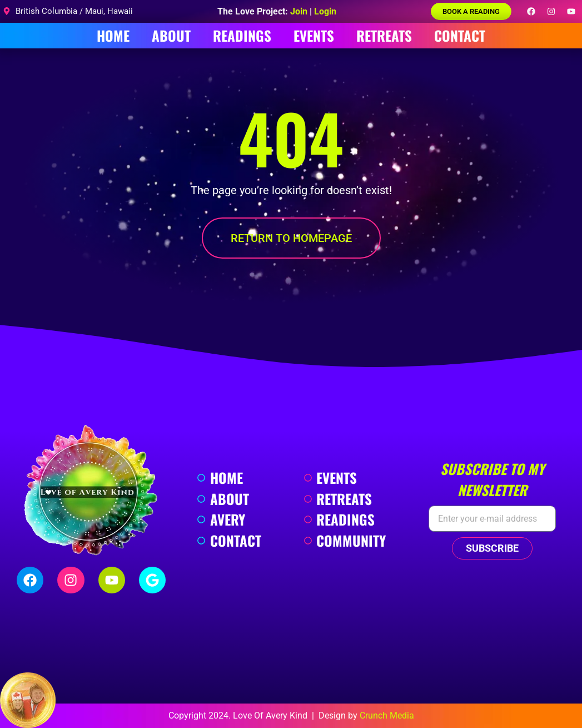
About (171, 35)
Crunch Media (387, 715)
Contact (460, 35)
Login (325, 11)
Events (314, 35)
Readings (242, 35)
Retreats (384, 35)
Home (113, 35)
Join (299, 11)
